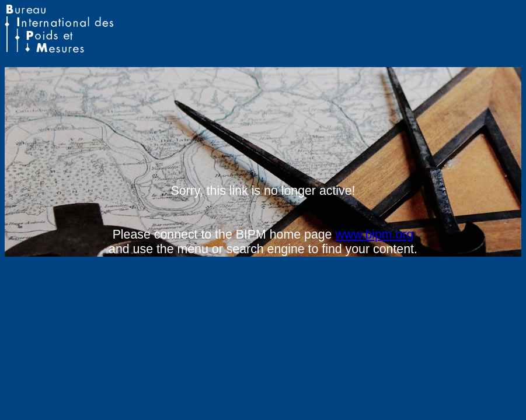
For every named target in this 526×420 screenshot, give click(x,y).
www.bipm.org (374, 235)
